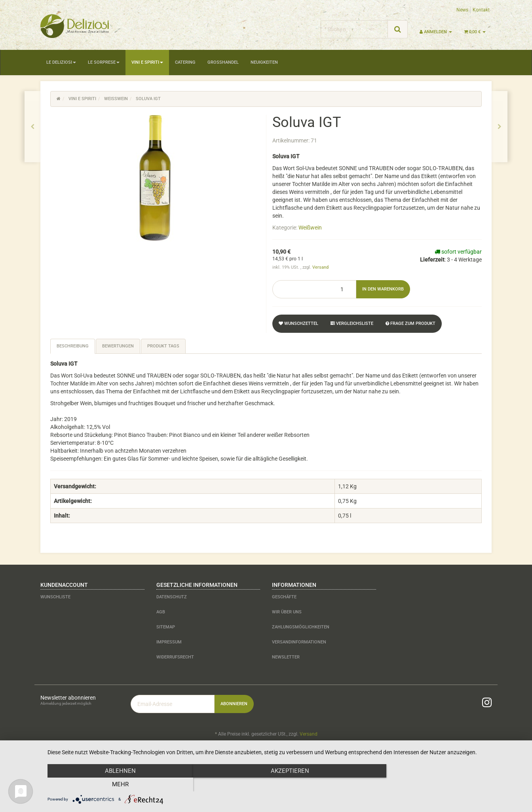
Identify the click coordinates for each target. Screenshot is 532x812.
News (462, 10)
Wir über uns (287, 612)
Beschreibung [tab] (73, 346)
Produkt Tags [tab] (163, 346)
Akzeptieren (286, 785)
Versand (320, 267)
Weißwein (310, 228)
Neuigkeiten (264, 62)
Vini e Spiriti (147, 62)
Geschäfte (284, 597)
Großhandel (223, 62)
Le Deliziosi (61, 62)
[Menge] (314, 289)
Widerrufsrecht (175, 657)
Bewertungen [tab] (118, 346)
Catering (185, 62)
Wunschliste (55, 597)
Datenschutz (172, 597)
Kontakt (481, 10)
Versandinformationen (299, 642)
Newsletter (286, 657)
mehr (452, 785)
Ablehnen (119, 785)
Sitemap (166, 627)
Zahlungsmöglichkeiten (301, 627)
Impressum (169, 642)
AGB (161, 612)
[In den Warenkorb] (383, 289)
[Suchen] (354, 29)
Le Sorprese (104, 62)
